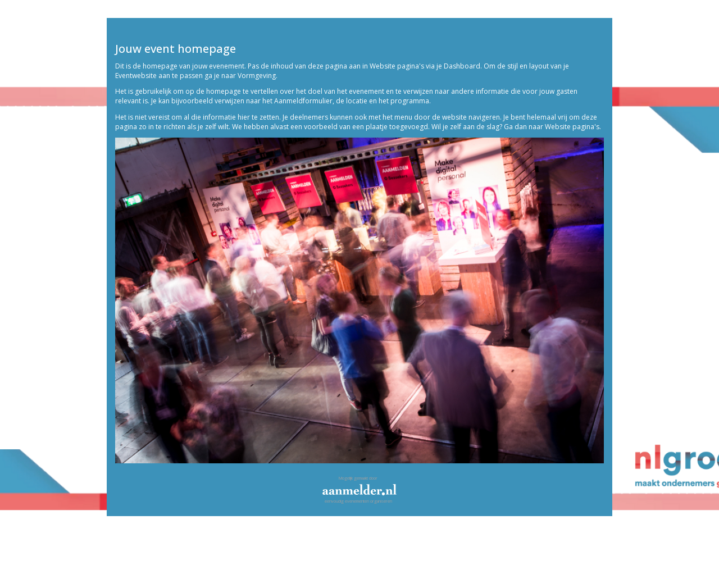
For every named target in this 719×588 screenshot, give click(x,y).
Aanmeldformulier (303, 101)
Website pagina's (397, 66)
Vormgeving (257, 76)
